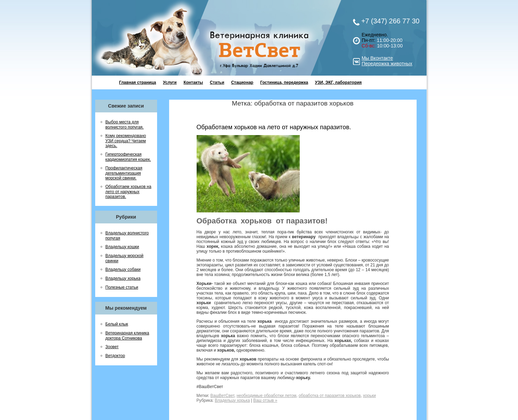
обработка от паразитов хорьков (330, 396)
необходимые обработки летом (266, 396)
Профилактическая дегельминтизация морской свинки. (124, 173)
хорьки (369, 396)
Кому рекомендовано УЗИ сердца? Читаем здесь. (126, 141)
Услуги (170, 82)
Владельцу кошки (122, 247)
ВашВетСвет (222, 396)
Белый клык (117, 324)
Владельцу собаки (123, 269)
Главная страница (138, 82)
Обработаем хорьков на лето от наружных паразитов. (129, 192)
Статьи (217, 82)
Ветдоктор (115, 356)
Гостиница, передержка (284, 82)
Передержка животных (387, 64)
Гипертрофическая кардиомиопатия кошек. (128, 157)
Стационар (242, 82)
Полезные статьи (122, 287)
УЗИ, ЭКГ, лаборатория (338, 82)
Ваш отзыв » (265, 400)
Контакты (193, 82)
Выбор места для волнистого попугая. (125, 125)
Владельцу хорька (123, 278)
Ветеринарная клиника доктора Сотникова (127, 336)
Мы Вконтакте (377, 58)
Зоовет (112, 347)
